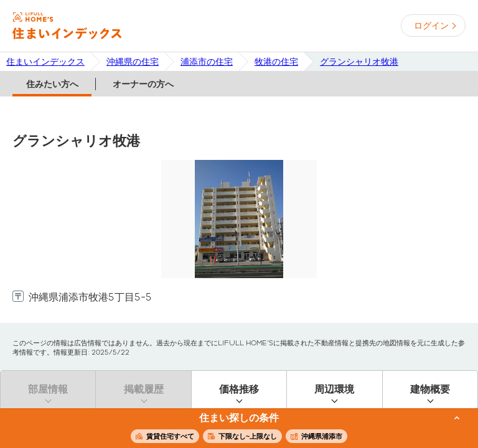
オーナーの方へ (143, 84)
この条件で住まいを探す (232, 429)
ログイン (431, 26)
